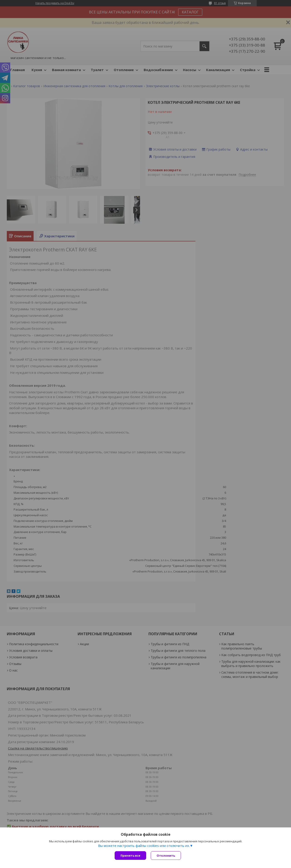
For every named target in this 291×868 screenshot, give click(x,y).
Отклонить (166, 856)
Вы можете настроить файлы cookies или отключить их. (144, 846)
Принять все (130, 856)
